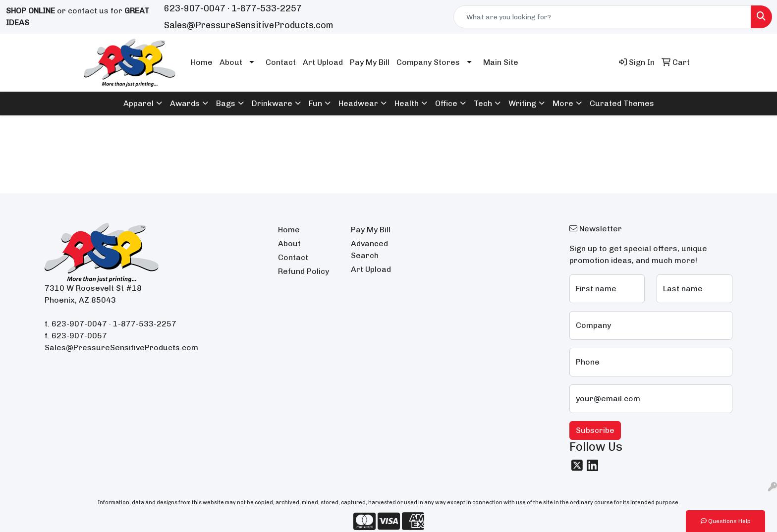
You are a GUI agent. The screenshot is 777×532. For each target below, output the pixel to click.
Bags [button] (226, 103)
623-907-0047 (195, 8)
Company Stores (428, 62)
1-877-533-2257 (267, 8)
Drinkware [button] (272, 103)
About (231, 62)
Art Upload (323, 62)
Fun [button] (315, 103)
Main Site (501, 62)
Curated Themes (622, 103)
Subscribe (595, 430)
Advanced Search (369, 249)
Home (202, 62)
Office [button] (446, 103)
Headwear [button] (358, 103)
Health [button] (407, 103)
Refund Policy (304, 271)
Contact (281, 62)
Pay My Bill (370, 62)
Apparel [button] (139, 103)
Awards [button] (185, 103)
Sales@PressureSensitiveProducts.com (249, 25)
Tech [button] (483, 103)
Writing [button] (522, 103)
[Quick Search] (602, 17)
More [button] (563, 103)
